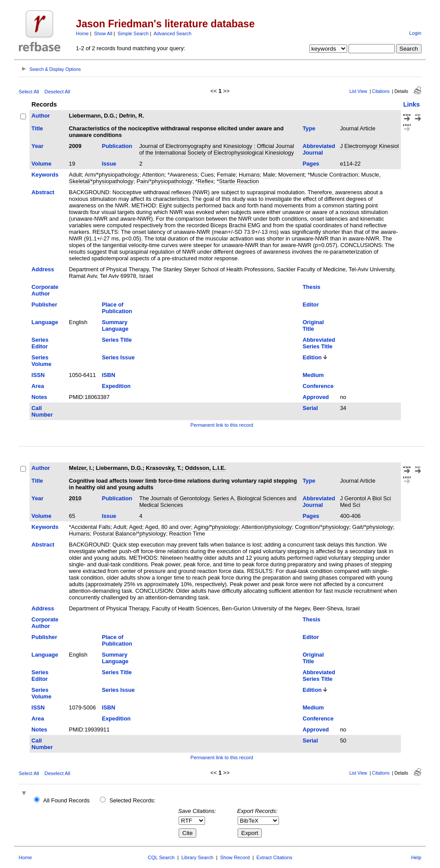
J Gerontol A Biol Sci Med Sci (366, 502)
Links (411, 104)
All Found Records (66, 800)
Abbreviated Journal (319, 149)
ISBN (108, 375)
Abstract (43, 192)
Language (45, 322)
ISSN (38, 375)
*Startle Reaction (238, 181)
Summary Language (115, 325)
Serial (310, 408)
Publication (117, 146)
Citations (381, 91)
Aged (136, 527)
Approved (316, 397)
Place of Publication (117, 308)
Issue (109, 164)
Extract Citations (274, 857)
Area (38, 386)
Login (415, 33)
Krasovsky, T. (164, 468)
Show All (103, 33)
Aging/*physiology (216, 527)
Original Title (313, 325)
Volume (42, 164)
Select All (29, 92)
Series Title (117, 340)
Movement (291, 175)
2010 (75, 498)
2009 (75, 146)
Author (41, 116)
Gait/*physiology (373, 527)
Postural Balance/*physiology (129, 534)
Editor (311, 305)
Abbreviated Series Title (319, 343)
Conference (318, 386)
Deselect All (57, 92)
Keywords (45, 175)
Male (269, 175)
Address (43, 269)
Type (309, 128)
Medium (313, 375)
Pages (311, 164)
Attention (153, 175)
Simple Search (133, 33)
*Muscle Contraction (333, 175)
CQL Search (161, 857)
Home (82, 33)
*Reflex (204, 181)
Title (37, 128)
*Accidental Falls (90, 527)
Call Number (42, 411)
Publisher (44, 305)
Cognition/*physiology (322, 527)
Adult (75, 175)
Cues (207, 175)
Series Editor (40, 343)
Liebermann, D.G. (92, 116)
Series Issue (118, 357)
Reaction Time (187, 534)
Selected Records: (133, 800)
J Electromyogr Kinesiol (370, 146)
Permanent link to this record (222, 425)
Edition (312, 357)
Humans (249, 175)
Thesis (312, 287)
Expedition (116, 386)
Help (416, 857)
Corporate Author (45, 290)
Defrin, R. (131, 116)
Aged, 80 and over (168, 527)
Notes (40, 397)
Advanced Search (172, 33)
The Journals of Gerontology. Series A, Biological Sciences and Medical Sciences (218, 502)
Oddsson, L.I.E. (205, 468)
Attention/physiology (267, 527)
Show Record (235, 857)
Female (226, 175)
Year (38, 146)
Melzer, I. (81, 468)
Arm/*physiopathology (112, 175)
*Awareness (183, 175)
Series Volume (42, 361)
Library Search (197, 857)
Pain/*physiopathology (164, 181)
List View (358, 91)
